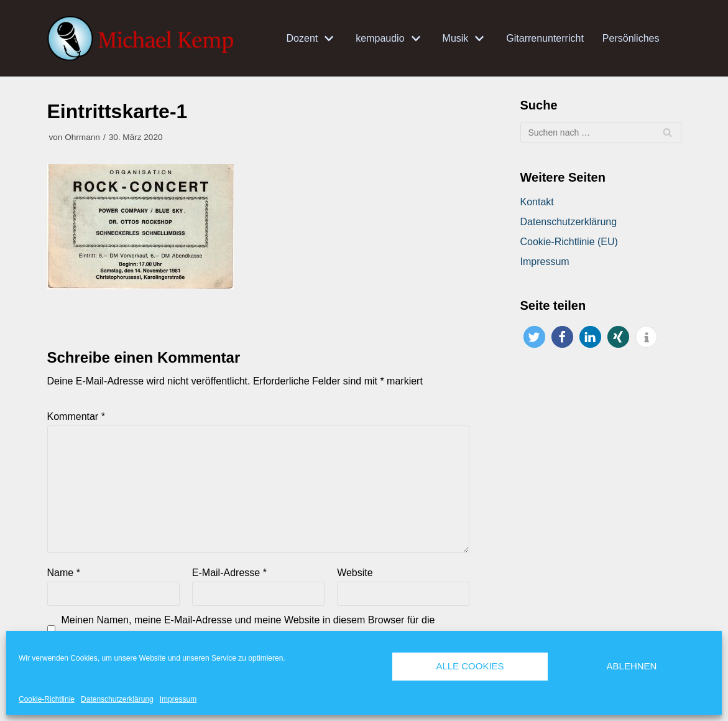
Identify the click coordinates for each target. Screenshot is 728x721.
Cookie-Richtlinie (47, 699)
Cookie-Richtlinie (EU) (569, 242)
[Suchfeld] (601, 133)
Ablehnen (632, 666)
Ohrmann (82, 137)
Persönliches (631, 38)
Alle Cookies (470, 666)
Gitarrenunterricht (545, 38)
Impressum (178, 699)
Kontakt (537, 202)
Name (64, 573)
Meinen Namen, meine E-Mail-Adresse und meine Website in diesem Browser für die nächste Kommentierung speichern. (248, 628)
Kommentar (76, 416)
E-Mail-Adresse (229, 573)
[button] (534, 337)
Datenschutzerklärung (117, 699)
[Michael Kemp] (144, 39)
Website (355, 573)
